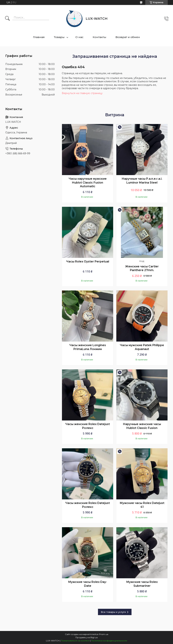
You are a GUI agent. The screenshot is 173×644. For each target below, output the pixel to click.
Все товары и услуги (113, 612)
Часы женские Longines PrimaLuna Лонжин (88, 347)
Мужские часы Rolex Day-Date (88, 584)
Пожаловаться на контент (75, 641)
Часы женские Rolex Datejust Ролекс (88, 426)
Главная (39, 37)
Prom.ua (104, 634)
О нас (79, 37)
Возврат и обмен (128, 37)
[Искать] (7, 19)
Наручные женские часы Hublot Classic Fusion (142, 426)
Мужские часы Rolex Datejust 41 (142, 505)
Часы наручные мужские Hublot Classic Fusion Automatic (88, 182)
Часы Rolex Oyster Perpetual (88, 261)
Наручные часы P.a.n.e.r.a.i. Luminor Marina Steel (142, 181)
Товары (59, 37)
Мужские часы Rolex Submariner (142, 584)
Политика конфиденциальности (109, 641)
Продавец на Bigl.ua (86, 637)
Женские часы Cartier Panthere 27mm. (142, 268)
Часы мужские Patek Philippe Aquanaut (142, 347)
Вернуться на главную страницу (82, 93)
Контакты (99, 37)
